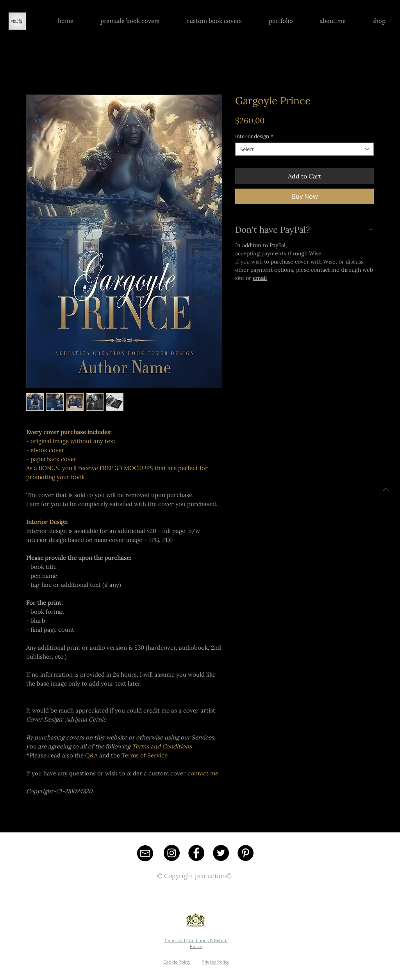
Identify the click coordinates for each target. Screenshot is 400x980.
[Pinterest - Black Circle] (246, 853)
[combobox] (304, 149)
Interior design (254, 136)
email (260, 278)
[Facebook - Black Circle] (196, 853)
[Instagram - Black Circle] (172, 853)
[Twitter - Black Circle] (221, 853)
